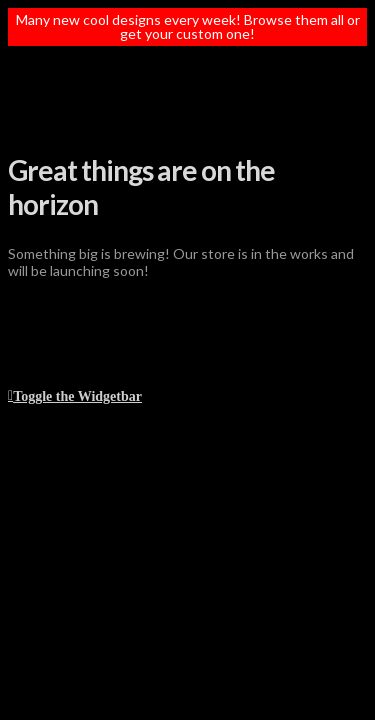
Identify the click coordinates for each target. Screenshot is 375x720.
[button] (75, 394)
